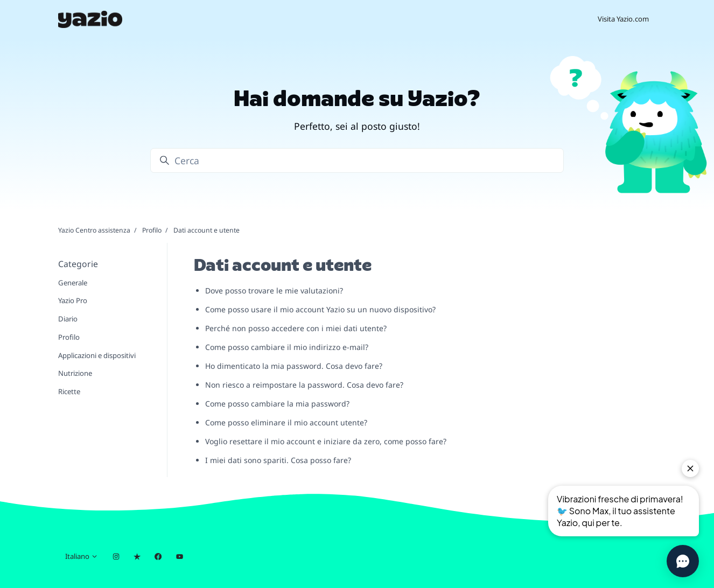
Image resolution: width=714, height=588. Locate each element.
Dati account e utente (206, 230)
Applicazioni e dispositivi (97, 355)
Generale (73, 283)
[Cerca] (357, 160)
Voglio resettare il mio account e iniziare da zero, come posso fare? (326, 441)
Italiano (82, 556)
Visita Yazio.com (623, 19)
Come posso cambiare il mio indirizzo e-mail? (287, 347)
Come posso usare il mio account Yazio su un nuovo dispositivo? (320, 309)
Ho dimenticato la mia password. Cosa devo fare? (294, 366)
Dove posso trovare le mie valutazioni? (274, 290)
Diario (68, 319)
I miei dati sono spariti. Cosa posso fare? (278, 460)
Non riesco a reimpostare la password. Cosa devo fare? (304, 385)
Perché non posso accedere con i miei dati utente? (296, 328)
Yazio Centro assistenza (94, 230)
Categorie (78, 264)
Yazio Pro (73, 300)
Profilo (152, 230)
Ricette (69, 391)
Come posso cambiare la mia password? (277, 404)
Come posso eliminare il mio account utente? (286, 422)
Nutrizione (75, 373)
